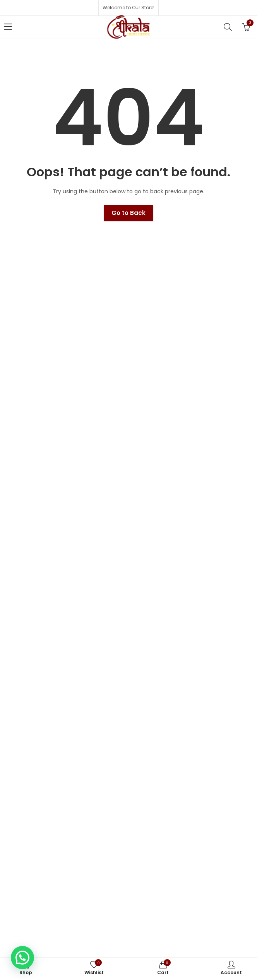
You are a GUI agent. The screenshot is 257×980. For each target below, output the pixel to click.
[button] (22, 958)
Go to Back (128, 213)
